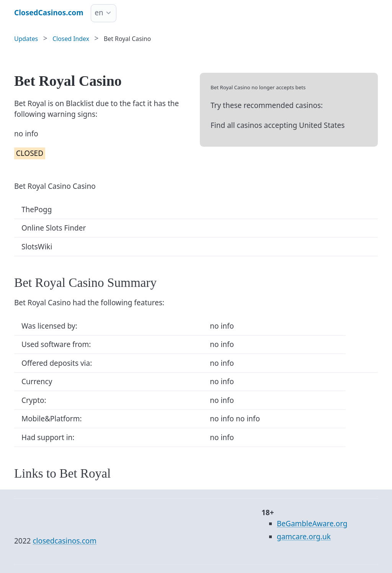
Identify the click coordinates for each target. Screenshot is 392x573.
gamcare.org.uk (304, 537)
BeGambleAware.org (312, 524)
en (99, 13)
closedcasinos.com (65, 541)
